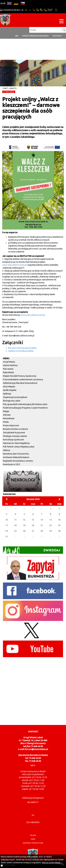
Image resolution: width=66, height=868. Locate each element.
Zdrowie (7, 415)
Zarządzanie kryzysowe (14, 433)
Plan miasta (8, 369)
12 (24, 520)
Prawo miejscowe (11, 425)
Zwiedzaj (32, 550)
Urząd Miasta (9, 362)
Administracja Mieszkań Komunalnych (20, 383)
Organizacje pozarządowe (15, 397)
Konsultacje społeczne (13, 440)
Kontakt (57, 36)
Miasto (13, 88)
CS (23, 3)
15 (51, 520)
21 (42, 525)
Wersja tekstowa (50, 10)
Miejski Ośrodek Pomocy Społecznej (20, 376)
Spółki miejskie (10, 390)
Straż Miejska (9, 387)
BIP (17, 36)
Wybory (7, 450)
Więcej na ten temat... (52, 863)
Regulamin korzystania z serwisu (18, 461)
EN (9, 3)
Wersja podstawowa (34, 10)
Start (5, 88)
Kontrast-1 (41, 10)
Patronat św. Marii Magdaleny (16, 443)
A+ (22, 10)
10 (7, 520)
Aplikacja (7, 394)
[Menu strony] (61, 22)
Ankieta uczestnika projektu (21, 351)
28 (42, 531)
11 (15, 520)
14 (42, 520)
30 (59, 531)
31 (7, 537)
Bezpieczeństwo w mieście (15, 429)
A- (30, 10)
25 (15, 531)
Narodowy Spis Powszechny (16, 454)
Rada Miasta (8, 372)
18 (15, 525)
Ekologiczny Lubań (12, 401)
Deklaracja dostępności (33, 798)
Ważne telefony (10, 365)
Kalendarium (42, 36)
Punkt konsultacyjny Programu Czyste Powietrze (25, 408)
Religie (6, 411)
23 (59, 525)
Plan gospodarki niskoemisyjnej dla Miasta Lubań (25, 404)
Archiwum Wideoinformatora (16, 457)
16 (59, 520)
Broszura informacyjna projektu (22, 348)
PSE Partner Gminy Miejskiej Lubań (19, 447)
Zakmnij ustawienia (56, 10)
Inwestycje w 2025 (12, 464)
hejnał (33, 835)
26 (24, 531)
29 (51, 531)
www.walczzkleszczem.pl (14, 265)
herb (33, 839)
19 (24, 525)
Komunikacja (9, 418)
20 (33, 525)
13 (33, 520)
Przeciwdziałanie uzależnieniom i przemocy (23, 379)
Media (6, 422)
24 (7, 531)
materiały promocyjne (33, 843)
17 (7, 525)
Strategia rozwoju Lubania (15, 436)
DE (16, 3)
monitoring (29, 36)
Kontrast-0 (37, 10)
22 (51, 525)
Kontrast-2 (45, 10)
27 (33, 531)
